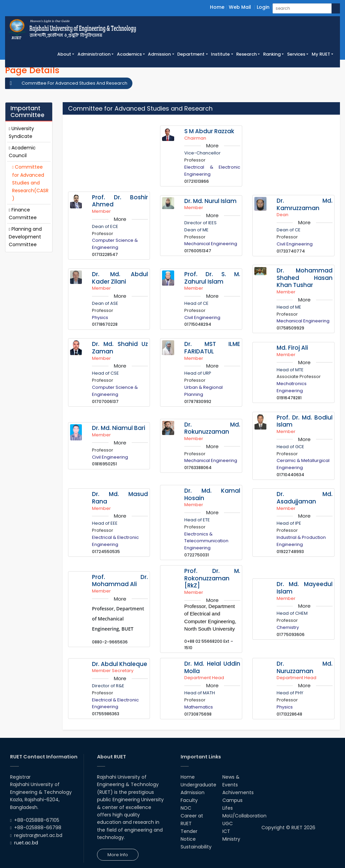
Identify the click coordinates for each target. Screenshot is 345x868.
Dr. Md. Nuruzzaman (305, 667)
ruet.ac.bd (26, 843)
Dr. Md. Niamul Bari (119, 428)
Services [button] (296, 54)
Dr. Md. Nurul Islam (210, 201)
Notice (188, 839)
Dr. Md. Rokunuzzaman (212, 428)
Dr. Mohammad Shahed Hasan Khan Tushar (305, 278)
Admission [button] (159, 54)
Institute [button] (220, 54)
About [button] (64, 54)
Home (217, 7)
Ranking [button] (272, 54)
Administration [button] (94, 54)
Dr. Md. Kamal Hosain (212, 494)
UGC (228, 823)
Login (263, 7)
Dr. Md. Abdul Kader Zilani (120, 278)
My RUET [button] (321, 54)
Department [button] (191, 54)
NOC (186, 808)
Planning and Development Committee (25, 237)
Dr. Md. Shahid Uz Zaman (120, 348)
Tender (189, 831)
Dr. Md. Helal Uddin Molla (212, 667)
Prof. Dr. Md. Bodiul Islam (305, 421)
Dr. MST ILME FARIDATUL (212, 348)
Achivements (238, 792)
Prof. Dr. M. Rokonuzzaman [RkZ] (212, 578)
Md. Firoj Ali (292, 348)
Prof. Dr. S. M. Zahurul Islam (212, 278)
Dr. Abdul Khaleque (120, 664)
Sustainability (196, 847)
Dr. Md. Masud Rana (120, 498)
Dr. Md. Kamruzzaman (305, 204)
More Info (118, 855)
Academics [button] (129, 54)
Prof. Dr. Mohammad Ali (120, 581)
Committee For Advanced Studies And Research (74, 83)
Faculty (189, 800)
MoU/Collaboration (244, 816)
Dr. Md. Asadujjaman (305, 498)
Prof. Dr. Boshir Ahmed (120, 201)
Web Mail (240, 7)
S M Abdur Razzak (209, 131)
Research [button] (246, 54)
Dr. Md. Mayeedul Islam (305, 588)
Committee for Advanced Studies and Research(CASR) (30, 182)
